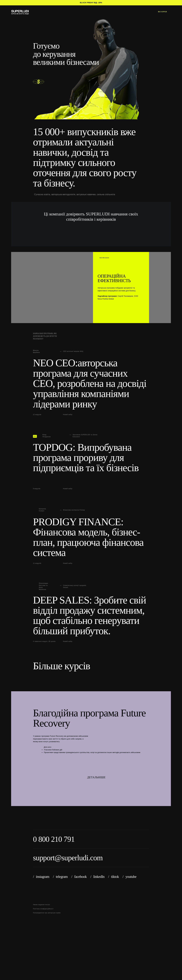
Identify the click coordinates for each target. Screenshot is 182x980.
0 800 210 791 (54, 839)
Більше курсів (63, 666)
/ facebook (79, 877)
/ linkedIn (97, 877)
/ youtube (129, 877)
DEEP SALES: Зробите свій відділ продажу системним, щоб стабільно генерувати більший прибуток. (89, 616)
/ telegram (60, 877)
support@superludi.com (68, 858)
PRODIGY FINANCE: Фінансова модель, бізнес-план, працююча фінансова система (88, 537)
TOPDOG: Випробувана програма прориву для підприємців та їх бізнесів (86, 458)
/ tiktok (114, 877)
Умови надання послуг (42, 905)
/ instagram (41, 877)
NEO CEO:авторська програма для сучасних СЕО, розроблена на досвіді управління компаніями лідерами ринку (90, 383)
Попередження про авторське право (47, 913)
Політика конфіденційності (43, 909)
